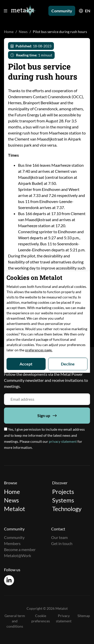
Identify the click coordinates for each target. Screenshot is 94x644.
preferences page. (39, 350)
